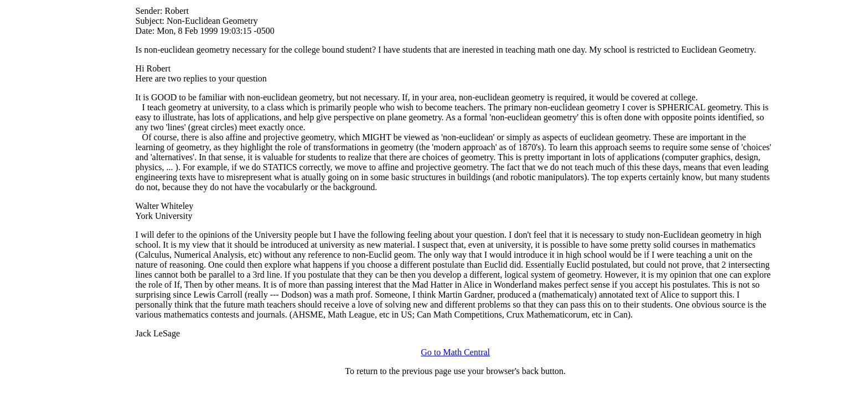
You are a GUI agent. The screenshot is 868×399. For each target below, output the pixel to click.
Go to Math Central (455, 352)
